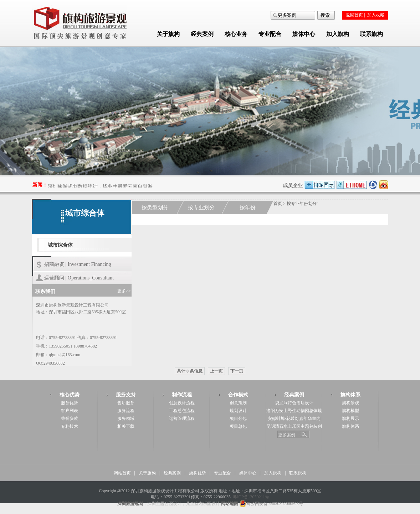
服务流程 (126, 411)
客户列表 (70, 411)
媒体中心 (304, 34)
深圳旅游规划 (130, 504)
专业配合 (270, 34)
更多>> (124, 291)
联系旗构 (372, 34)
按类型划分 (155, 207)
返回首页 (354, 15)
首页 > (280, 204)
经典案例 (202, 34)
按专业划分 (201, 207)
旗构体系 (350, 426)
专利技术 (70, 426)
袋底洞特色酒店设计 (294, 403)
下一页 (237, 371)
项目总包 (238, 426)
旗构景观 (350, 403)
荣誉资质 (70, 418)
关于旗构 (168, 34)
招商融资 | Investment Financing (78, 264)
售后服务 (126, 403)
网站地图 (230, 504)
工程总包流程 (182, 411)
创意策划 (238, 403)
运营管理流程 (182, 418)
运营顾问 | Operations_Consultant (79, 278)
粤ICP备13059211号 (251, 497)
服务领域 (126, 418)
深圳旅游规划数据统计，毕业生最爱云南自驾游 (100, 187)
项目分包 (238, 418)
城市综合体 (60, 245)
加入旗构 (338, 34)
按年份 (248, 207)
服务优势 (70, 403)
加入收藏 (376, 15)
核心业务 (236, 34)
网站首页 (122, 473)
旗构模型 (350, 411)
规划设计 (238, 411)
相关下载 (126, 426)
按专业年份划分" (303, 204)
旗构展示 (350, 418)
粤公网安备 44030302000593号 (271, 504)
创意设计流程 (182, 403)
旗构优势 (198, 473)
